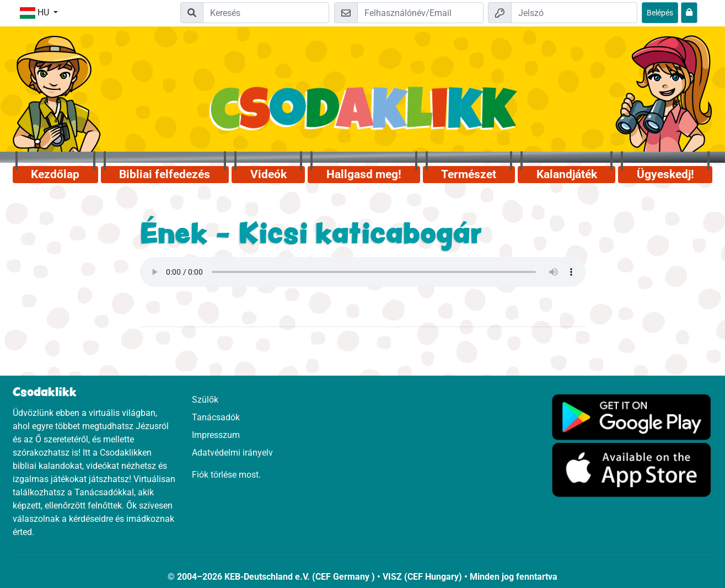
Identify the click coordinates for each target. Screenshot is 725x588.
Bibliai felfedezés (165, 174)
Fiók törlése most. (226, 475)
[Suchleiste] (266, 13)
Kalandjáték (567, 174)
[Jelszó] (574, 13)
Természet (469, 174)
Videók (268, 174)
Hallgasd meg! (364, 174)
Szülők (205, 400)
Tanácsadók (216, 417)
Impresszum (216, 435)
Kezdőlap (55, 174)
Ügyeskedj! (665, 174)
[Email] (420, 13)
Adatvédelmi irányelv (232, 453)
